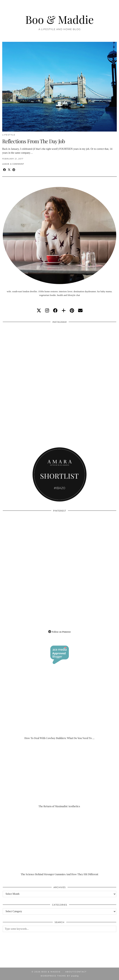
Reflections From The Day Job (34, 141)
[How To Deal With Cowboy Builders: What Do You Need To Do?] (59, 708)
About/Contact (76, 972)
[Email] (80, 311)
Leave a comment (13, 164)
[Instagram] (31, 354)
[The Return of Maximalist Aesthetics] (59, 776)
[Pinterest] (31, 543)
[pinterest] (72, 311)
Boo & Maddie (59, 19)
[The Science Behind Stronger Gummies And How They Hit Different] (59, 844)
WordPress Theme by (60, 976)
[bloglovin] (64, 311)
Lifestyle (9, 135)
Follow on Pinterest (59, 632)
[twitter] (39, 311)
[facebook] (55, 311)
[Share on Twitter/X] (9, 170)
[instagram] (47, 311)
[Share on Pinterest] (14, 170)
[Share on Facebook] (5, 170)
